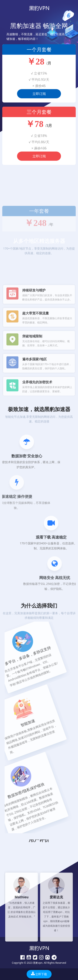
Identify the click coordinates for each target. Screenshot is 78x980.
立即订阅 (39, 94)
